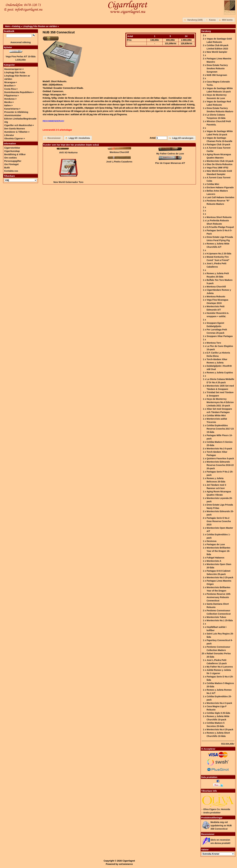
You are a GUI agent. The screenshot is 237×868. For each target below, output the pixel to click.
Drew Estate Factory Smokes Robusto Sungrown (217, 68)
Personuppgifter (13, 161)
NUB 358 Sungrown (217, 75)
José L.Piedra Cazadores (119, 162)
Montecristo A (214, 561)
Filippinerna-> (12, 96)
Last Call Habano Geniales (220, 197)
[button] (194, 20)
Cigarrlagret (129, 861)
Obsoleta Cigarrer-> (15, 139)
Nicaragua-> (11, 82)
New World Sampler (217, 52)
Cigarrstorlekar (12, 148)
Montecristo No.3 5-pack (219, 449)
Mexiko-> (9, 102)
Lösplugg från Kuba (15, 72)
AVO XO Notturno (68, 153)
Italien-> (8, 105)
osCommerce (126, 864)
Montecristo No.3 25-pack (220, 577)
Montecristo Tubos (216, 617)
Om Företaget (11, 164)
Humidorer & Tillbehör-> (17, 132)
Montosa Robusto (216, 297)
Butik (7, 168)
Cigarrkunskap (12, 151)
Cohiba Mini (213, 184)
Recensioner (208, 834)
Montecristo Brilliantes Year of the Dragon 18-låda (218, 551)
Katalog (16, 26)
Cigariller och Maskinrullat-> (19, 125)
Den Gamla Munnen (15, 129)
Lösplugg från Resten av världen (40, 26)
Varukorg (206, 31)
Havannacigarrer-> (14, 69)
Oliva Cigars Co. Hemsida (217, 809)
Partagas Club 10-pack (218, 144)
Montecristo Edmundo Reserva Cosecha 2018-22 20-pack (220, 465)
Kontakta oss (11, 171)
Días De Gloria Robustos (220, 164)
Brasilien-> (10, 86)
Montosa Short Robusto (219, 217)
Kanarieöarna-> (12, 109)
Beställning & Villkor (15, 154)
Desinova (211, 541)
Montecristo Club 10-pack (220, 161)
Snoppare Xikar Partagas (220, 336)
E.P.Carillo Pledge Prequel (220, 227)
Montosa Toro (214, 343)
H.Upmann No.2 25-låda (219, 254)
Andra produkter (212, 813)
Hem (7, 26)
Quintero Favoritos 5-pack (220, 458)
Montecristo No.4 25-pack (220, 729)
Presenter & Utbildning (16, 112)
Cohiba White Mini (216, 416)
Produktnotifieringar (212, 818)
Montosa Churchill (119, 152)
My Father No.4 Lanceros (220, 667)
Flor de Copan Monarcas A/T (170, 163)
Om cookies (10, 158)
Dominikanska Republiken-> (19, 92)
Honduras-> (10, 99)
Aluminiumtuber (13, 115)
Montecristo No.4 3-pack (219, 703)
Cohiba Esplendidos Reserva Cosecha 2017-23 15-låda (220, 429)
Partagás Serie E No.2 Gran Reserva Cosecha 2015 (219, 521)
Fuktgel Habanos (215, 558)
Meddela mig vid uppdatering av (221, 826)
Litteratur (9, 135)
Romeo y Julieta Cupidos (220, 373)
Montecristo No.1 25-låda (220, 620)
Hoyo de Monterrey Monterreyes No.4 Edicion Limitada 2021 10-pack (220, 402)
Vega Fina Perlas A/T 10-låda (21, 57)
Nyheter (8, 47)
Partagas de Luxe (216, 544)
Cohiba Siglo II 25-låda (218, 713)
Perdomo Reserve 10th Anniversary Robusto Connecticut (219, 597)
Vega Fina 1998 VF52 (217, 168)
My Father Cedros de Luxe (170, 154)
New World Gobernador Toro (68, 182)
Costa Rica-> (11, 89)
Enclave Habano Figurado (220, 187)
